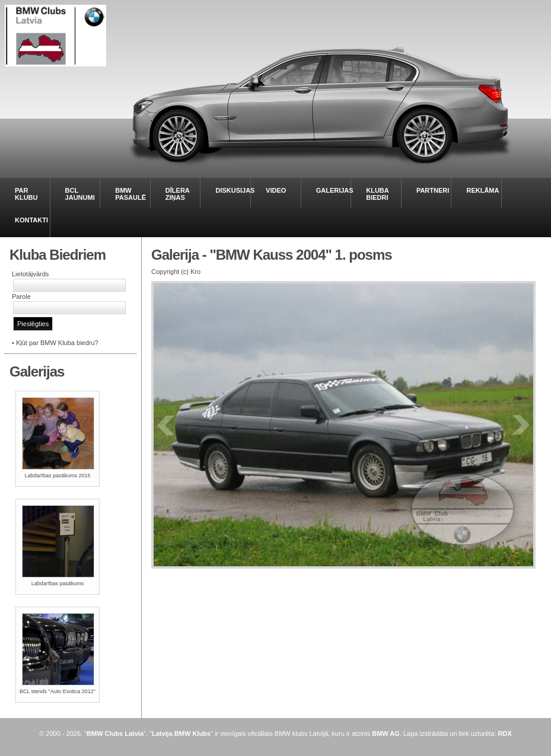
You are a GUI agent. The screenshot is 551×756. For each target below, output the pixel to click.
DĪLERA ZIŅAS (178, 194)
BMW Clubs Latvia (115, 733)
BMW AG (386, 733)
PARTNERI (433, 190)
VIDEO (276, 190)
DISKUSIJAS (235, 190)
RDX (505, 733)
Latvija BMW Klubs (181, 733)
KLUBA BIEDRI (377, 194)
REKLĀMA (482, 190)
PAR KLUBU (26, 194)
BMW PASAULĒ (130, 194)
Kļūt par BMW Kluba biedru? (57, 343)
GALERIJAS (335, 190)
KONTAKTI (31, 220)
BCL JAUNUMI (80, 194)
